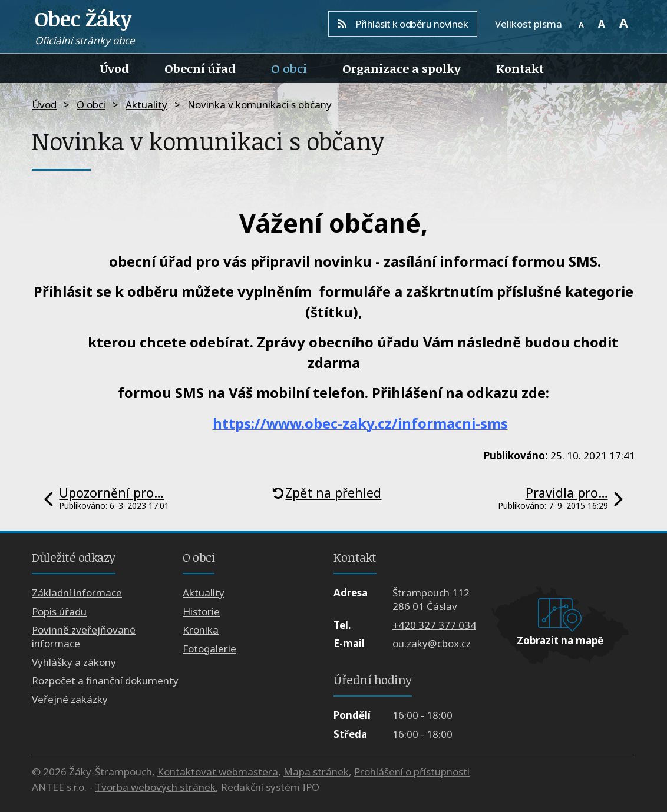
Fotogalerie (209, 649)
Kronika (201, 630)
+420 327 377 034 (434, 625)
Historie (201, 612)
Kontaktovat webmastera (218, 772)
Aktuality (146, 105)
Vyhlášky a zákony (74, 662)
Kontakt (520, 68)
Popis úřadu (59, 612)
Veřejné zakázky (70, 699)
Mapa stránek (316, 772)
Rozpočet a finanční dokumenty (105, 680)
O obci (289, 68)
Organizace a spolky (402, 68)
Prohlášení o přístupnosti (412, 772)
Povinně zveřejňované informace (84, 637)
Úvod (115, 68)
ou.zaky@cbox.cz (432, 643)
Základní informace (77, 593)
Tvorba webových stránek (155, 787)
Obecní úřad (200, 68)
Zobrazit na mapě (560, 640)
